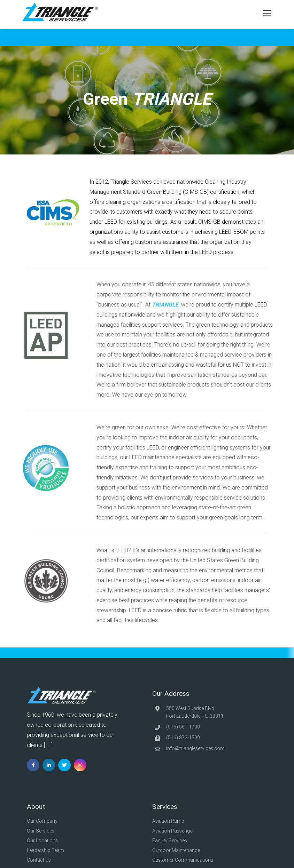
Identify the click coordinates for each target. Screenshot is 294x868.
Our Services (42, 831)
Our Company (44, 821)
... (48, 745)
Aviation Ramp (169, 821)
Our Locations (44, 841)
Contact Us (41, 860)
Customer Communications (184, 860)
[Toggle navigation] (265, 13)
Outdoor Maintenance (178, 850)
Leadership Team (47, 850)
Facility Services (171, 841)
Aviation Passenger (174, 831)
